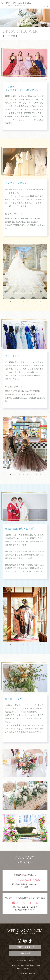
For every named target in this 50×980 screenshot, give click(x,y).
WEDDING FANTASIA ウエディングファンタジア (16, 4)
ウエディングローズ (25, 947)
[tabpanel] (25, 63)
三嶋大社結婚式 (25, 953)
